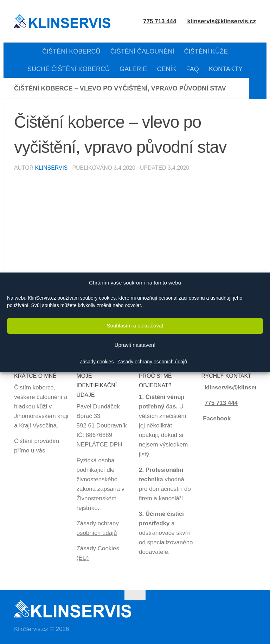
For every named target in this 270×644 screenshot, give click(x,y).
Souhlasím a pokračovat (135, 326)
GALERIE (133, 69)
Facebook (217, 418)
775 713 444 (221, 403)
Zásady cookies (97, 362)
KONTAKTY (226, 69)
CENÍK (166, 69)
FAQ (193, 69)
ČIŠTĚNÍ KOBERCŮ (71, 51)
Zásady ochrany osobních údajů (152, 362)
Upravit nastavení (135, 345)
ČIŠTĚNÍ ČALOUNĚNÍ (142, 51)
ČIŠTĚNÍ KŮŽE (206, 51)
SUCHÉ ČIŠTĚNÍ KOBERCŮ (69, 69)
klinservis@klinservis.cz (222, 21)
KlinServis (51, 168)
